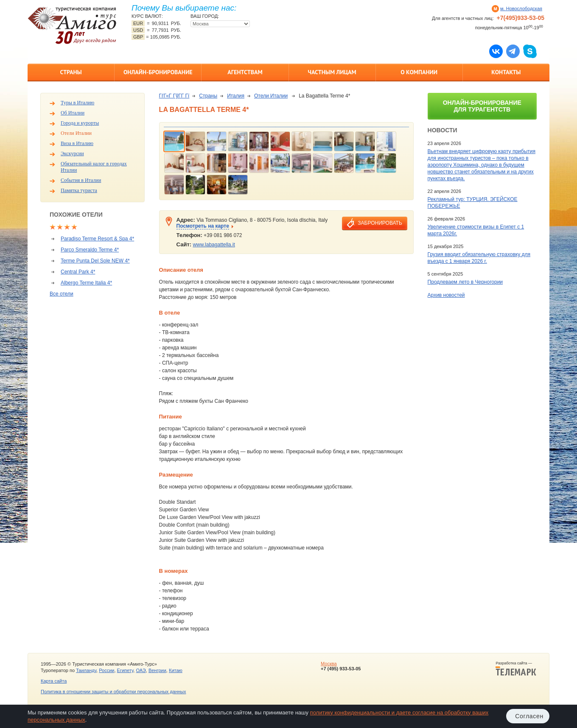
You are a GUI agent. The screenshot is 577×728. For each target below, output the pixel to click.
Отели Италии (76, 133)
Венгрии (157, 670)
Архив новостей (446, 295)
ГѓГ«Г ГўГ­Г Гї (174, 96)
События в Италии (81, 180)
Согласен (529, 716)
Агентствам (245, 72)
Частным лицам (332, 72)
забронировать (380, 223)
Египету (125, 670)
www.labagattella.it (214, 245)
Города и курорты (80, 123)
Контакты (506, 72)
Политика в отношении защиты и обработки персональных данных (113, 692)
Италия (236, 96)
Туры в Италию (77, 103)
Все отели (62, 294)
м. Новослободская (521, 8)
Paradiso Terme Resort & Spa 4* (97, 239)
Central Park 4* (78, 272)
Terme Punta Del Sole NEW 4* (95, 261)
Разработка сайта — (516, 669)
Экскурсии (72, 153)
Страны (71, 72)
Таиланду (86, 670)
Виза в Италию (77, 143)
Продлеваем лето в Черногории (465, 282)
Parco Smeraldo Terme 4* (90, 250)
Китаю (176, 670)
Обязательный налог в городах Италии (94, 167)
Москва (329, 664)
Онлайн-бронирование (158, 72)
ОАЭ (141, 670)
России (106, 670)
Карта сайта (54, 681)
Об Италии (73, 113)
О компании (419, 72)
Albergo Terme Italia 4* (86, 283)
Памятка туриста (79, 190)
